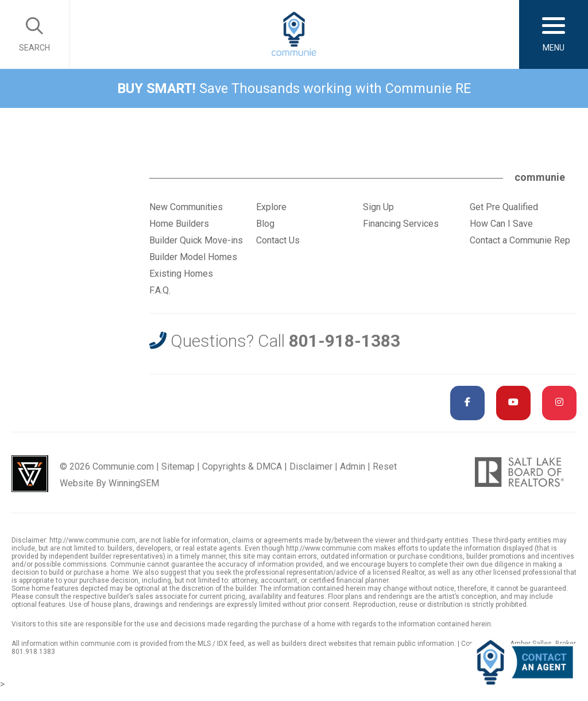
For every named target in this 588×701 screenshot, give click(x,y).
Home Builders (179, 224)
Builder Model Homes (193, 257)
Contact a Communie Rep (520, 240)
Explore (271, 207)
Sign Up (378, 207)
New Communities (186, 207)
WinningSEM (134, 483)
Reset (385, 466)
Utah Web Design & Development (30, 474)
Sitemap (178, 466)
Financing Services (401, 224)
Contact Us (278, 240)
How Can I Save (501, 224)
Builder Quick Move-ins (196, 240)
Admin (353, 466)
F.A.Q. (160, 290)
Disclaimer (311, 466)
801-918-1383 (345, 341)
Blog (265, 224)
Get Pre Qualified (504, 207)
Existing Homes (181, 274)
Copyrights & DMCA (242, 466)
